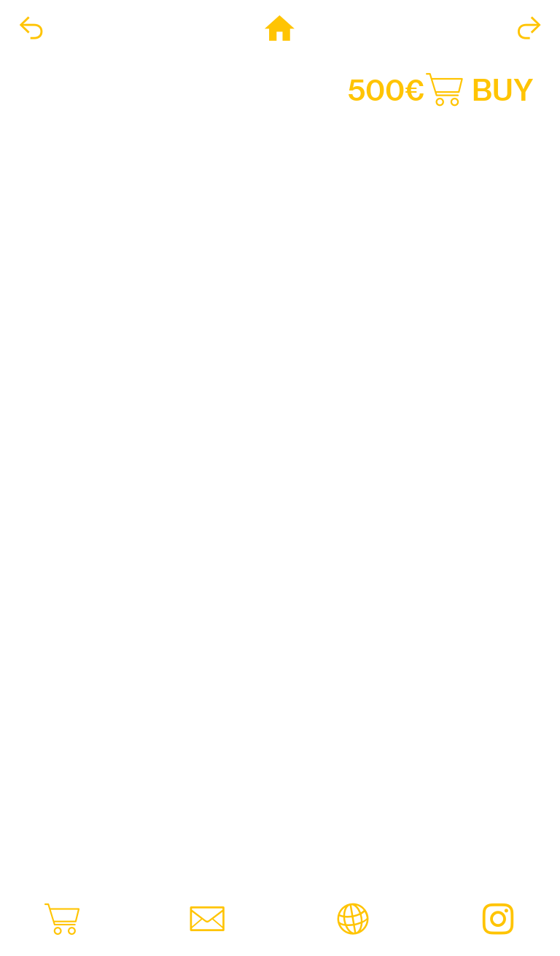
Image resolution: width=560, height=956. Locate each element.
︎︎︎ (529, 29)
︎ (498, 920)
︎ (207, 920)
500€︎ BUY (441, 90)
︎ (280, 29)
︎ (353, 920)
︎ (62, 920)
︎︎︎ (31, 29)
